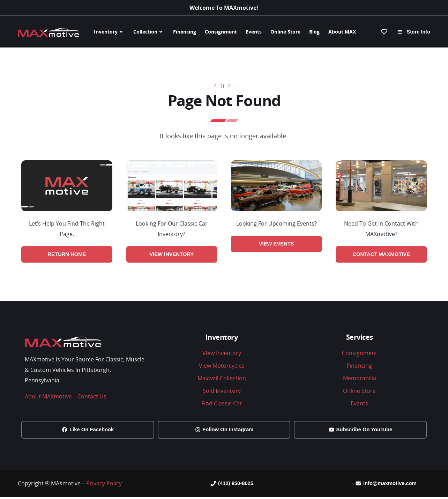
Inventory (109, 32)
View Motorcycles (222, 366)
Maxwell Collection (222, 379)
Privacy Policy (104, 485)
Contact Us (92, 397)
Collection (149, 32)
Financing (185, 32)
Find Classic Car (222, 404)
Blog (314, 32)
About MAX (342, 32)
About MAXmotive (48, 397)
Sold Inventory (222, 391)
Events (254, 32)
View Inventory (222, 354)
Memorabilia (360, 379)
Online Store (285, 32)
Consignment (221, 32)
